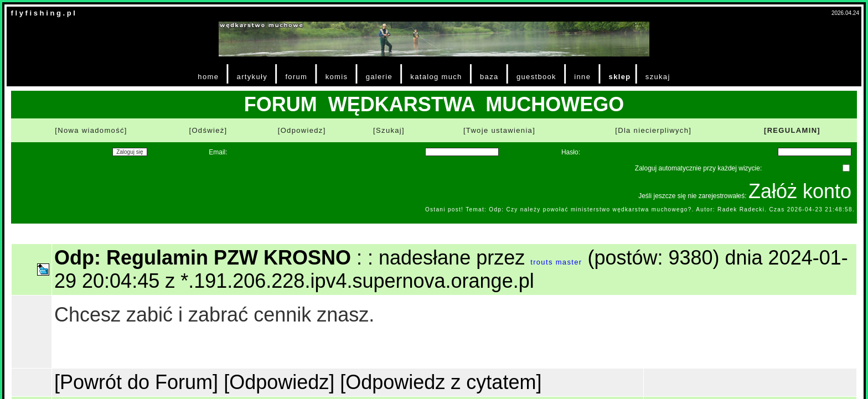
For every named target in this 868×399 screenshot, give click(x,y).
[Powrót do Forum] (136, 382)
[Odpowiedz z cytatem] (441, 382)
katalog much (436, 77)
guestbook (536, 77)
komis (337, 77)
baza (489, 77)
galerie (379, 77)
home (208, 77)
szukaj (658, 77)
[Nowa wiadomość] (91, 130)
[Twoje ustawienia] (499, 130)
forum (296, 77)
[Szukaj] (389, 130)
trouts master (556, 262)
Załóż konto (800, 191)
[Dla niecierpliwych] (653, 130)
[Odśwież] (208, 130)
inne (582, 77)
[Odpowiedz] (302, 130)
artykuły (252, 77)
